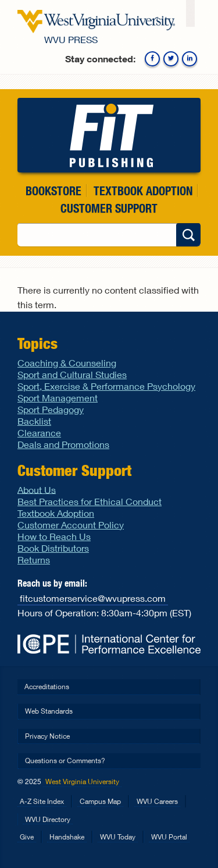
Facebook (152, 59)
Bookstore (53, 191)
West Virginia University (82, 781)
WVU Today (118, 837)
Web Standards (49, 711)
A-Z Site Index (42, 801)
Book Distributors (53, 548)
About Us (37, 489)
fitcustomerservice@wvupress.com (93, 598)
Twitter (171, 59)
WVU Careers (157, 801)
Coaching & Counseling (67, 363)
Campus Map (100, 801)
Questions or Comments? (65, 761)
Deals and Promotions (63, 444)
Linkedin (190, 59)
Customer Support (109, 208)
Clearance (39, 433)
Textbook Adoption (143, 191)
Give (27, 837)
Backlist (34, 421)
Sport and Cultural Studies (72, 374)
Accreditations (47, 687)
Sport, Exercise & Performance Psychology (106, 386)
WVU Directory (48, 819)
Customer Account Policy (71, 525)
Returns (34, 560)
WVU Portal (169, 837)
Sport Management (58, 398)
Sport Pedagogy (51, 409)
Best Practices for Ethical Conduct (90, 501)
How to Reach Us (54, 536)
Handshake (67, 837)
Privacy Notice (47, 736)
